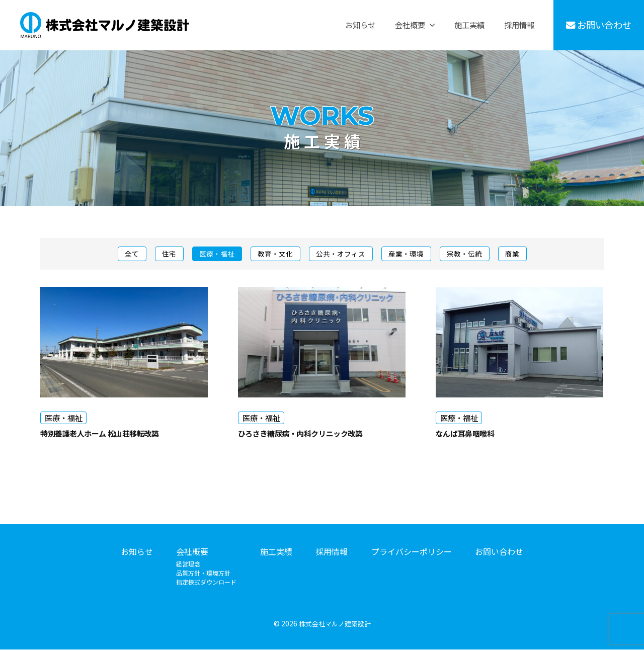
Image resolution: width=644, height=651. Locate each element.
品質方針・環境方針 (203, 575)
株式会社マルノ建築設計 (335, 625)
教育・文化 (272, 255)
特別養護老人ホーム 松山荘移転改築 (115, 434)
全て (118, 255)
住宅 (158, 255)
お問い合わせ (599, 25)
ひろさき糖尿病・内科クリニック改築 (317, 434)
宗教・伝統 (475, 255)
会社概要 (410, 25)
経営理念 (188, 566)
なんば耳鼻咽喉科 (473, 434)
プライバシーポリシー (412, 553)
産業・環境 (412, 255)
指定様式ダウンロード (206, 584)
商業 (526, 255)
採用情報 (519, 25)
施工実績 (469, 25)
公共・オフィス (342, 255)
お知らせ (360, 25)
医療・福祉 (209, 255)
